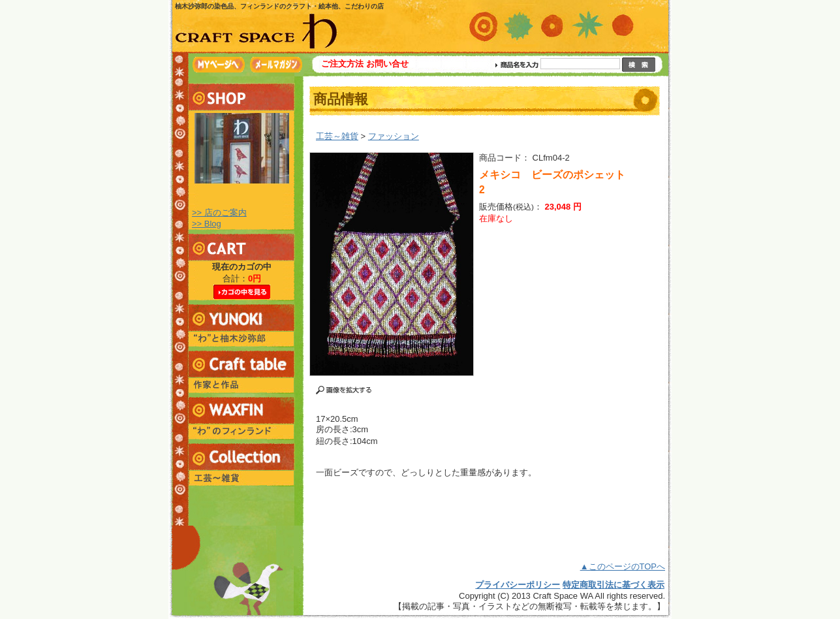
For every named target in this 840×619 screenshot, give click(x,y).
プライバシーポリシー (518, 585)
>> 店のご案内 (219, 213)
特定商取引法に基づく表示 (614, 585)
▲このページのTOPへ (623, 566)
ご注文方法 (342, 64)
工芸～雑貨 (337, 136)
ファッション (394, 136)
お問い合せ (387, 64)
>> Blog (207, 224)
